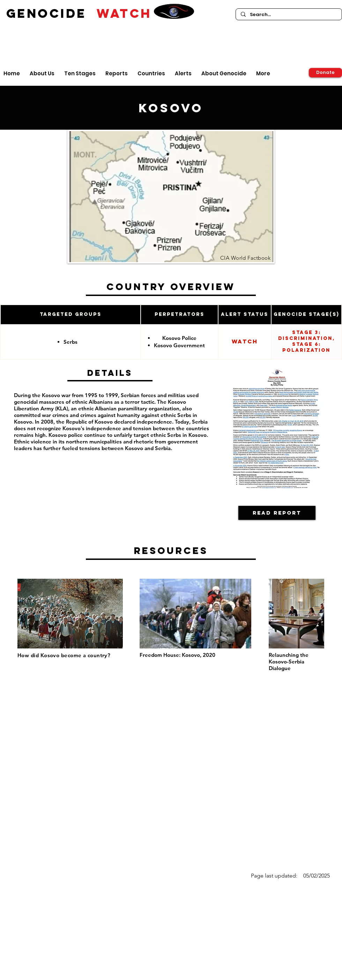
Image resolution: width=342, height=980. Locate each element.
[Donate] (325, 73)
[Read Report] (277, 513)
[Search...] (288, 15)
